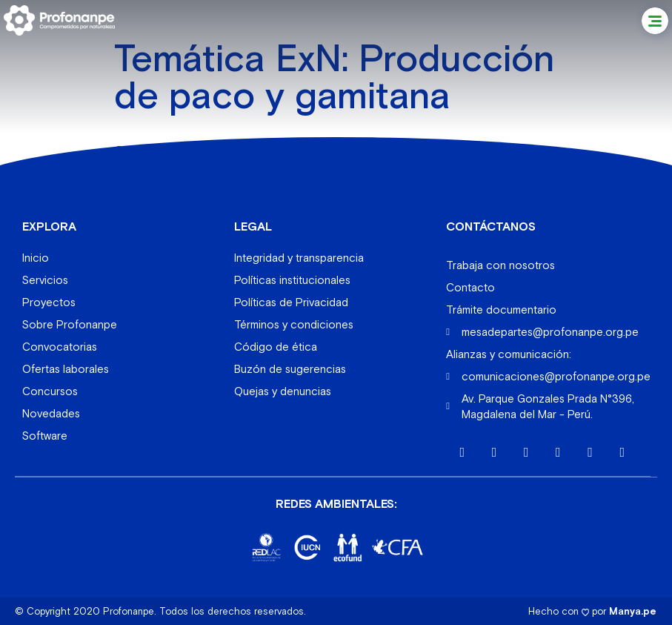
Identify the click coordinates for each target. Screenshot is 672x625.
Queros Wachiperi (163, 150)
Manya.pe (633, 611)
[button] (655, 21)
